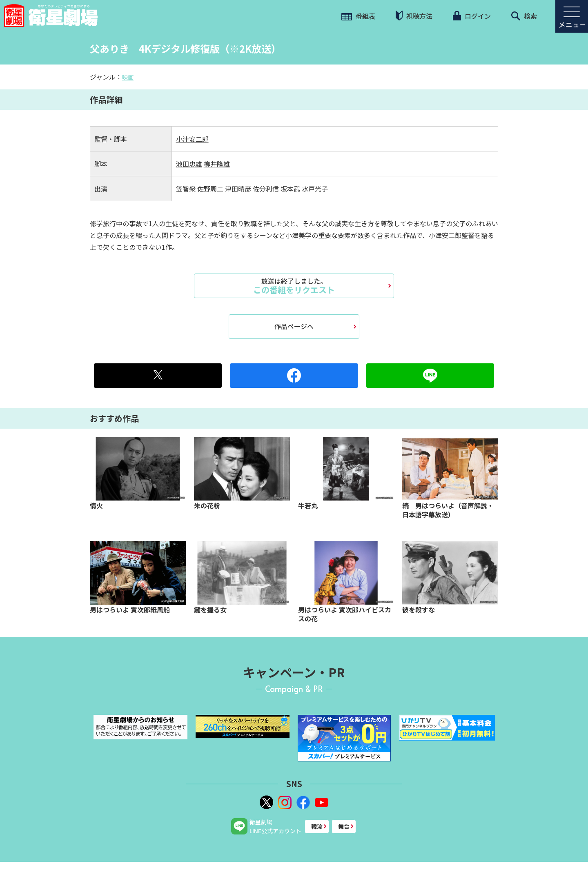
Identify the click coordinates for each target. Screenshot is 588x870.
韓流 (317, 826)
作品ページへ (294, 326)
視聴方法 (414, 16)
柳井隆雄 (217, 164)
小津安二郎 (192, 139)
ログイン (472, 16)
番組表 (358, 16)
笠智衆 (186, 189)
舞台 (344, 826)
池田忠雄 (189, 164)
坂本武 (290, 189)
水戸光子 (315, 189)
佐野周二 (210, 189)
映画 (128, 77)
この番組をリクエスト (294, 286)
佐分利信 (266, 189)
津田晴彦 (238, 189)
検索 (524, 16)
